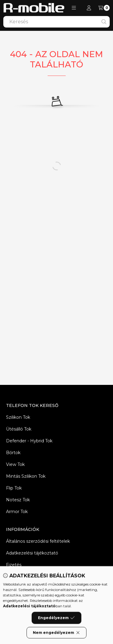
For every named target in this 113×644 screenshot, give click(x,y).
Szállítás (14, 577)
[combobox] (56, 22)
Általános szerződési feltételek (38, 541)
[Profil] (89, 8)
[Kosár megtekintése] (104, 8)
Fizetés (14, 565)
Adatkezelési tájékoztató (32, 553)
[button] (74, 8)
